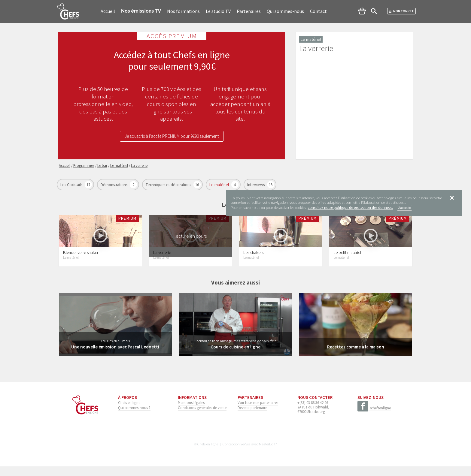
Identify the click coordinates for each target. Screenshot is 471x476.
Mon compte (401, 11)
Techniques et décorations (169, 185)
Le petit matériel (347, 262)
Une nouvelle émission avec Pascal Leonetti (115, 356)
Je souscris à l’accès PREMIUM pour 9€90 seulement (172, 137)
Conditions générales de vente (202, 417)
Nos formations (183, 11)
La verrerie (162, 262)
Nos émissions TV (141, 11)
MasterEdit (267, 453)
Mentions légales (191, 412)
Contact (318, 11)
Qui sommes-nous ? (134, 417)
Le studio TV (218, 11)
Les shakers (253, 262)
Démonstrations (114, 185)
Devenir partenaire (252, 417)
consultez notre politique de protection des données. (350, 207)
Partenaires (249, 11)
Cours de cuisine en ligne (235, 356)
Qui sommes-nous (285, 11)
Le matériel (220, 185)
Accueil (108, 11)
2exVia (245, 453)
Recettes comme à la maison (356, 356)
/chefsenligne (374, 418)
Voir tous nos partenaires (258, 412)
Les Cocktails (72, 185)
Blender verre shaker (81, 262)
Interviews (256, 185)
